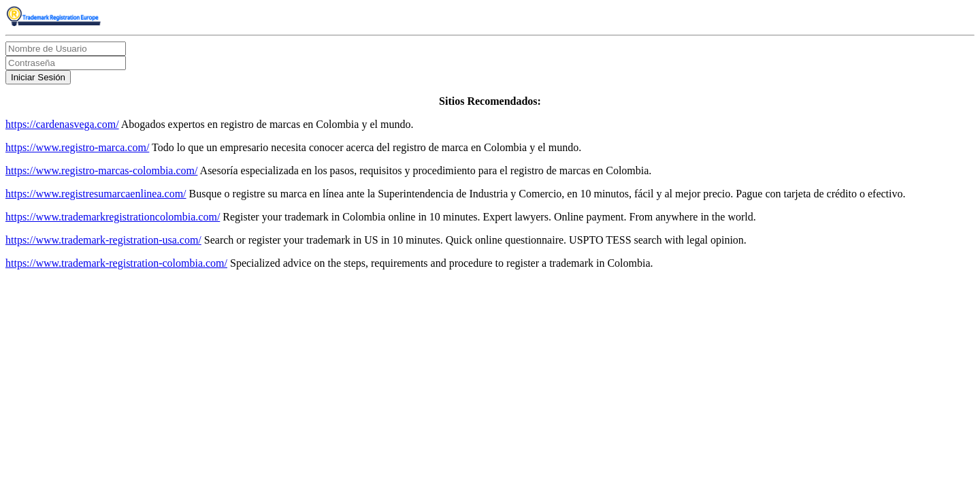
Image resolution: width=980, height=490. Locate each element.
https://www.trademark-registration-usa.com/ (103, 240)
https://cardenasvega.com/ (62, 124)
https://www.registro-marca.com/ (77, 147)
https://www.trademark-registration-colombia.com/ (116, 263)
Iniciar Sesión (38, 77)
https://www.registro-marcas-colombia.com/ (101, 170)
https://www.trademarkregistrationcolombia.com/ (113, 217)
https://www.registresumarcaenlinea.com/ (96, 194)
